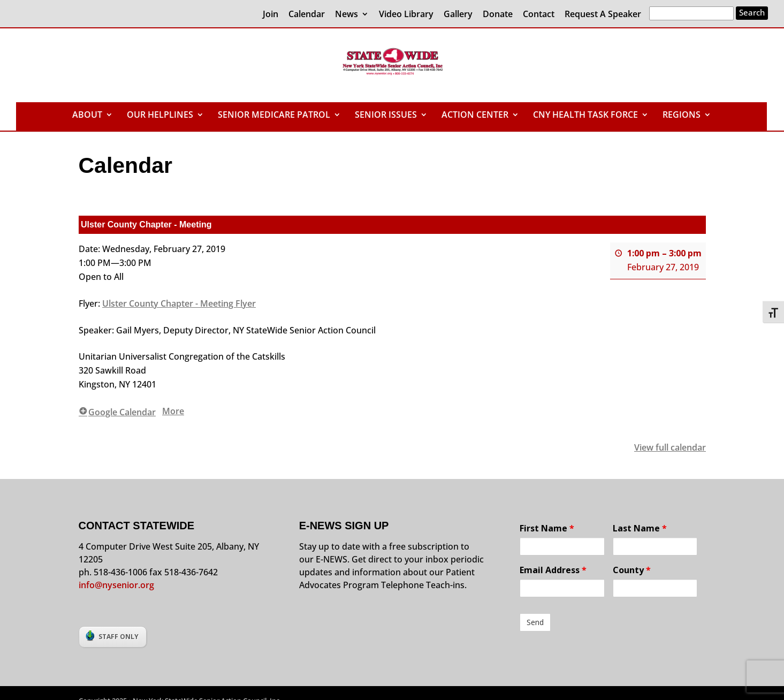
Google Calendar (117, 412)
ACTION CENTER (475, 116)
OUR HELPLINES (160, 116)
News (347, 15)
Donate (498, 15)
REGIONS (682, 116)
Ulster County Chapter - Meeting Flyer (179, 303)
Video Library (406, 15)
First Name (547, 528)
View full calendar (670, 447)
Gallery (458, 15)
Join (271, 15)
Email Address (553, 570)
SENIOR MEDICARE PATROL (274, 116)
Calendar (307, 15)
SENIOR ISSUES (386, 116)
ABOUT (87, 116)
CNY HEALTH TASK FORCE (585, 116)
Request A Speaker (603, 15)
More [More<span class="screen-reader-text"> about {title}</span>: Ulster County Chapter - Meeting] (173, 411)
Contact (539, 15)
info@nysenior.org (116, 585)
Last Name (640, 528)
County (632, 570)
